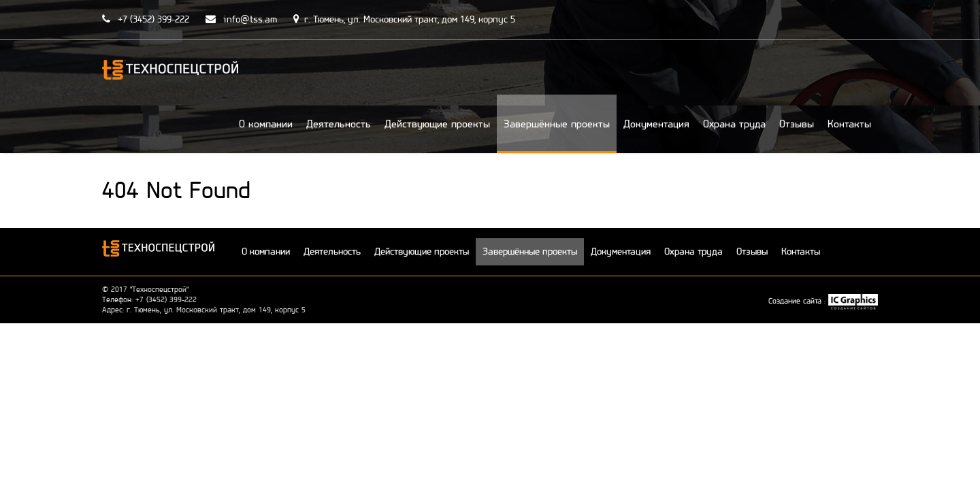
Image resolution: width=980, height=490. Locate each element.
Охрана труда (734, 124)
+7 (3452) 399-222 (146, 19)
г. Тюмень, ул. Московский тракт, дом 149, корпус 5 (404, 19)
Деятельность (339, 124)
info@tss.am (241, 19)
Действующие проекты (437, 124)
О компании (266, 124)
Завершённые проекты (557, 124)
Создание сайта (796, 301)
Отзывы (797, 124)
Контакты (849, 124)
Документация (656, 124)
